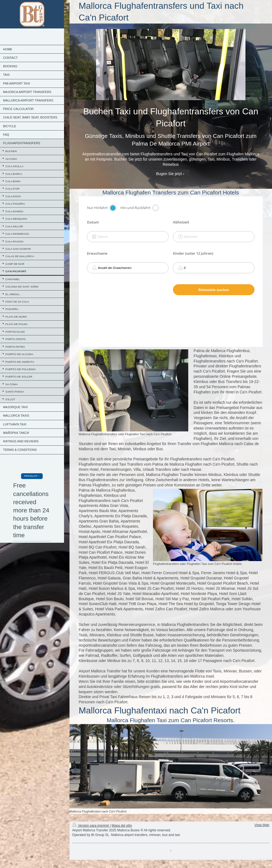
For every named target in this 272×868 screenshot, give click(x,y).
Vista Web (262, 825)
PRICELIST (31, 476)
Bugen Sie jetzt (169, 174)
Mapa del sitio (122, 826)
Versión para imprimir (91, 826)
